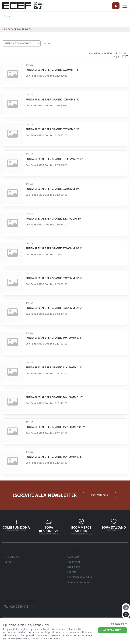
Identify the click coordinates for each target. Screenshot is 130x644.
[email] (126, 607)
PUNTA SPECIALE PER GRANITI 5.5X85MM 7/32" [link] (54, 159)
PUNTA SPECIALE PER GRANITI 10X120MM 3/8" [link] (54, 338)
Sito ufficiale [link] (12, 557)
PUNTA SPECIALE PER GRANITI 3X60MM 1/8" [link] (52, 70)
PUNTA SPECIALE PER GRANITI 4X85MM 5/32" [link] (53, 100)
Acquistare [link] (73, 557)
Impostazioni (119, 624)
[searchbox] (39, 47)
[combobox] (22, 43)
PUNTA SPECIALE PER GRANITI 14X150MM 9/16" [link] (55, 397)
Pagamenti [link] (73, 562)
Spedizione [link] (74, 567)
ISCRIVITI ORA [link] (99, 495)
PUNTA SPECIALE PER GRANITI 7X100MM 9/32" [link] (54, 248)
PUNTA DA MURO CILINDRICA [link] (16, 29)
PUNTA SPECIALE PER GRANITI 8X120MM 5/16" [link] (54, 278)
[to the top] (126, 614)
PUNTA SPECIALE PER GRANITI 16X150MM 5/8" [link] (54, 457)
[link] (23, 5)
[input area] (65, 16)
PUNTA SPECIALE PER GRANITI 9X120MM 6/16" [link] (54, 308)
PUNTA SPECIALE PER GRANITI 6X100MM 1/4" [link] (53, 189)
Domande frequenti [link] (79, 582)
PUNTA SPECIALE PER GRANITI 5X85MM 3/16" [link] (53, 129)
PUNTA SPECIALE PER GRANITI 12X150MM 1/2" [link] (54, 368)
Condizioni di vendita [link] (79, 577)
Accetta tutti (113, 630)
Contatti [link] (9, 562)
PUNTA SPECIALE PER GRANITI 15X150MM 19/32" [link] (55, 427)
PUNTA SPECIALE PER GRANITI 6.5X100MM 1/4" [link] (54, 219)
